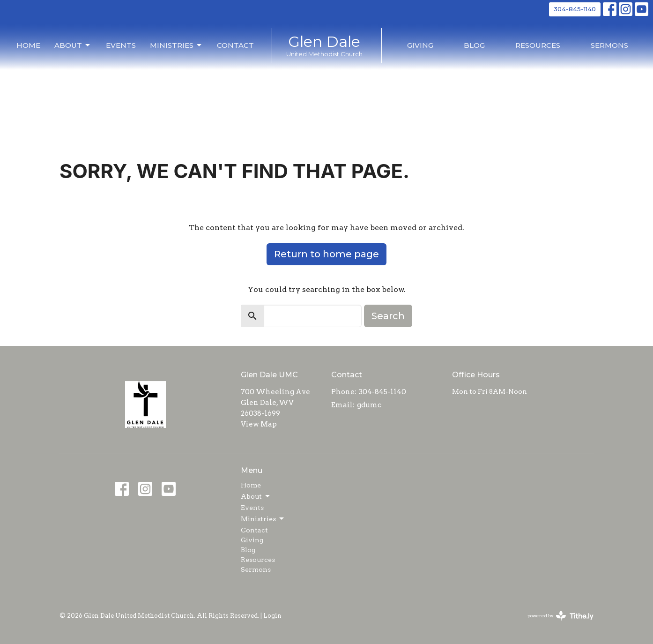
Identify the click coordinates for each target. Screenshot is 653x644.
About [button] (256, 496)
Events (121, 45)
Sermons (609, 45)
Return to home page (326, 254)
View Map (259, 424)
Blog (474, 45)
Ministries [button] (263, 519)
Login (272, 616)
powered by (560, 616)
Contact (235, 45)
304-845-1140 (575, 9)
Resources (538, 45)
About (73, 45)
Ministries (176, 45)
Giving (420, 45)
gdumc (369, 405)
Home (28, 45)
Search (388, 316)
